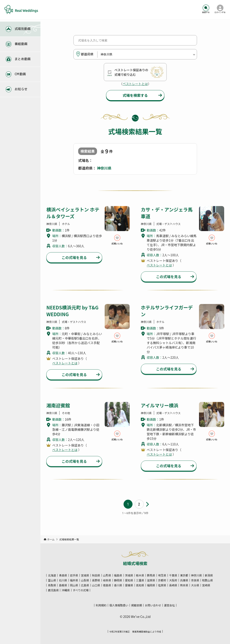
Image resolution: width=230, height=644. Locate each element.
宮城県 (85, 575)
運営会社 (169, 605)
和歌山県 (208, 580)
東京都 (184, 575)
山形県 (107, 575)
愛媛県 (129, 585)
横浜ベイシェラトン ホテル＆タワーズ (73, 220)
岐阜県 (107, 580)
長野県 (96, 580)
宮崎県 (206, 585)
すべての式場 (81, 590)
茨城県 (129, 575)
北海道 (52, 575)
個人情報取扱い (119, 605)
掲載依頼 (137, 605)
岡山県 (74, 585)
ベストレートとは (135, 85)
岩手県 (74, 575)
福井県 (74, 580)
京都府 (162, 580)
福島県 (118, 575)
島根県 (63, 585)
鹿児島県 (53, 590)
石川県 (63, 580)
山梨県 (85, 580)
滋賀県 (151, 580)
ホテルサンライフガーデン (167, 317)
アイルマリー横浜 (160, 412)
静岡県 (118, 580)
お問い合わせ (153, 605)
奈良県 (195, 580)
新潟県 (209, 575)
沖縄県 (66, 590)
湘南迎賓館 (58, 412)
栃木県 (140, 575)
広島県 (85, 585)
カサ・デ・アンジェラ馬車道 (167, 220)
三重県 (140, 580)
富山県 (52, 580)
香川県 (118, 585)
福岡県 (151, 585)
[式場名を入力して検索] (135, 41)
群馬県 (151, 575)
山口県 (96, 585)
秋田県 (96, 575)
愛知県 (129, 580)
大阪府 (173, 580)
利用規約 (101, 605)
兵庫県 (184, 580)
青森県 (63, 575)
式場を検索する (135, 96)
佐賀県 (162, 585)
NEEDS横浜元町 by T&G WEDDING (72, 317)
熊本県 (184, 585)
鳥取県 (52, 585)
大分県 (195, 585)
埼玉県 (162, 575)
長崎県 (173, 585)
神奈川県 (197, 575)
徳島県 (107, 585)
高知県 (140, 585)
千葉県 (173, 575)
